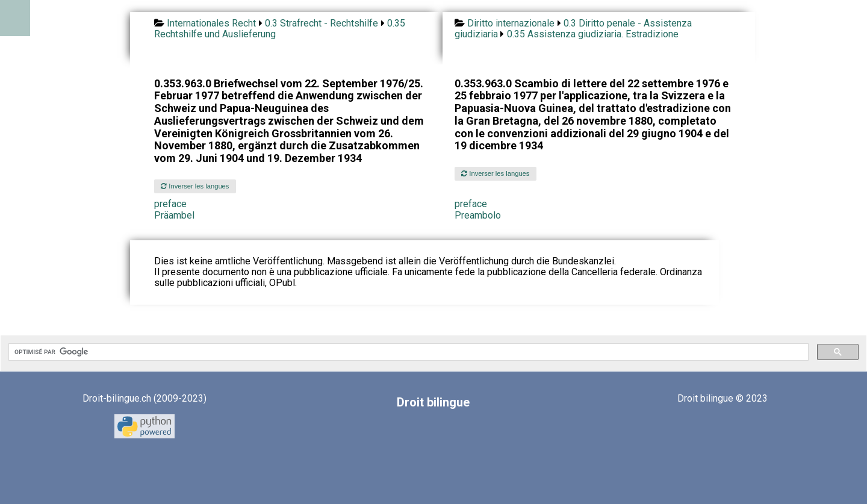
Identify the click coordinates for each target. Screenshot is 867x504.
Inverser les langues (195, 186)
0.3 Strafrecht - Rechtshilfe (322, 23)
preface (170, 204)
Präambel (174, 215)
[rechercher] (407, 352)
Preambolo (478, 215)
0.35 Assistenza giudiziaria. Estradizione (593, 34)
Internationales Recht (211, 23)
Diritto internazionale (511, 23)
